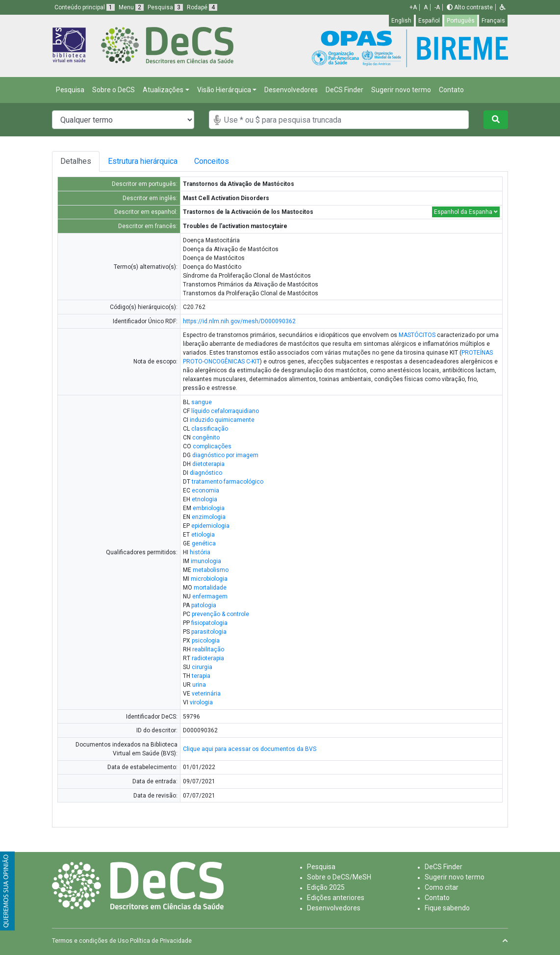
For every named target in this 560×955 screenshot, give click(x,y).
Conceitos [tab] (221, 161)
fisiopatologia (209, 623)
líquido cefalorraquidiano (225, 411)
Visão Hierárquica (224, 90)
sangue (202, 402)
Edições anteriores (336, 898)
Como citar (442, 887)
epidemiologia (210, 526)
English (401, 21)
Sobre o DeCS (114, 90)
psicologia (206, 641)
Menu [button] (131, 7)
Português (461, 21)
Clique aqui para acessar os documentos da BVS (250, 749)
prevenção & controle (220, 614)
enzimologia (209, 517)
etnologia (204, 499)
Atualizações (163, 90)
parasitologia (209, 632)
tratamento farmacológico (228, 482)
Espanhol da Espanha (466, 212)
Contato (451, 90)
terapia (201, 676)
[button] (503, 7)
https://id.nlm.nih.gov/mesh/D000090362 (239, 321)
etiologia (203, 535)
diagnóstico (206, 473)
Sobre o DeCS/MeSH (339, 877)
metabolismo (211, 570)
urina (199, 685)
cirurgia (202, 667)
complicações (212, 446)
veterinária (206, 694)
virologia (201, 702)
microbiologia (209, 579)
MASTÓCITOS (417, 335)
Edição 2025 (326, 887)
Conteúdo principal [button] (85, 7)
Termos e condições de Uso (90, 941)
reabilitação (208, 649)
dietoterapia (208, 464)
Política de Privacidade (161, 941)
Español (429, 21)
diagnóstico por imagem (225, 455)
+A (413, 7)
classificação (210, 429)
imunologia (206, 561)
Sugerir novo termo (401, 90)
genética (204, 543)
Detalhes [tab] (76, 161)
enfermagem (210, 596)
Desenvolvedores (291, 90)
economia (205, 490)
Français (493, 21)
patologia (204, 605)
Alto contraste (470, 7)
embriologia (209, 508)
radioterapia (208, 658)
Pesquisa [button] (165, 7)
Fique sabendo (447, 908)
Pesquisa (70, 90)
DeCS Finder (344, 90)
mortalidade (210, 588)
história (200, 552)
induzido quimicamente (222, 420)
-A (437, 7)
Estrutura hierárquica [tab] (145, 161)
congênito (206, 438)
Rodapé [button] (202, 7)
